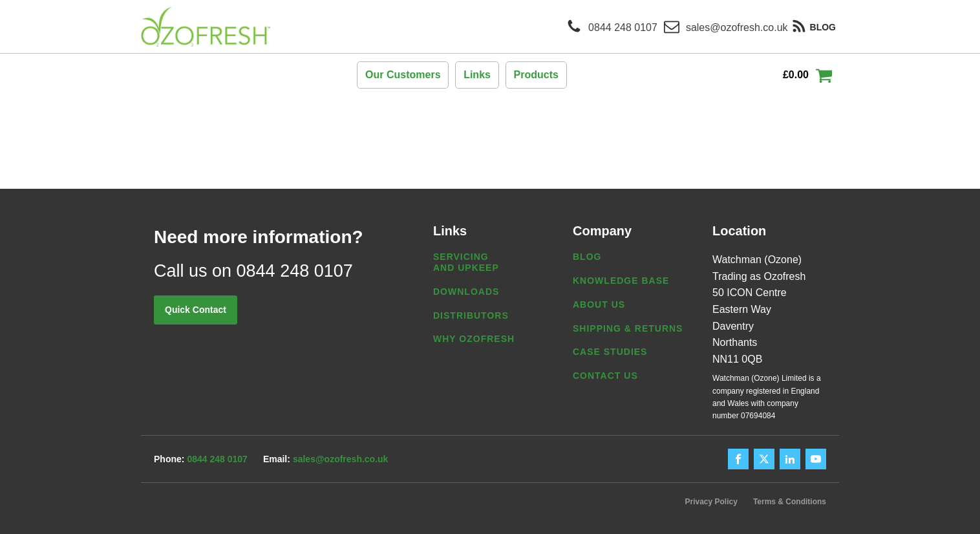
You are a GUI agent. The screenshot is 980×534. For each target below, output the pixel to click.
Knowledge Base (621, 281)
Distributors (471, 315)
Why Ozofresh (474, 339)
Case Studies (610, 352)
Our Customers (403, 75)
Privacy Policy (711, 502)
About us (599, 304)
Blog (587, 257)
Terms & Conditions (790, 502)
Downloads (466, 292)
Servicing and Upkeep (466, 262)
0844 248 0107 (217, 459)
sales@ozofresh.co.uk (340, 459)
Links (477, 75)
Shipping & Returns (628, 328)
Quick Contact (196, 310)
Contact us (605, 376)
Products (536, 75)
